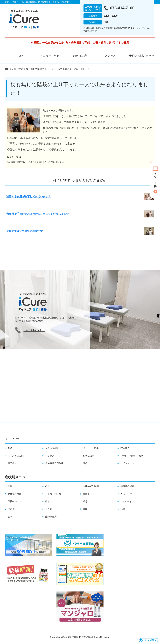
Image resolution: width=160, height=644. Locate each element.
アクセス (110, 56)
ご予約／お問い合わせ (140, 56)
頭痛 (123, 509)
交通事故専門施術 (54, 463)
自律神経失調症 (91, 486)
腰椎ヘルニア (52, 501)
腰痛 (85, 509)
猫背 (85, 501)
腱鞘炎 (86, 494)
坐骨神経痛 (51, 517)
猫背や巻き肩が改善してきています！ (28, 196)
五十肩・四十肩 (53, 494)
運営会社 (12, 463)
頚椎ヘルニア (14, 501)
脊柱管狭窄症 (14, 494)
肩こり (49, 509)
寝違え (11, 509)
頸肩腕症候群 (127, 486)
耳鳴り (11, 486)
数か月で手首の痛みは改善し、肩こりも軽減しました (38, 214)
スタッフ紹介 (52, 448)
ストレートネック (130, 501)
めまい (49, 486)
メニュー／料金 (50, 56)
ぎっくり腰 (126, 494)
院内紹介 (125, 448)
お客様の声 (80, 56)
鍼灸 (85, 463)
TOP (20, 56)
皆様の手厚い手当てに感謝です (25, 231)
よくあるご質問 (16, 456)
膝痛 (10, 517)
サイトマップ (127, 463)
